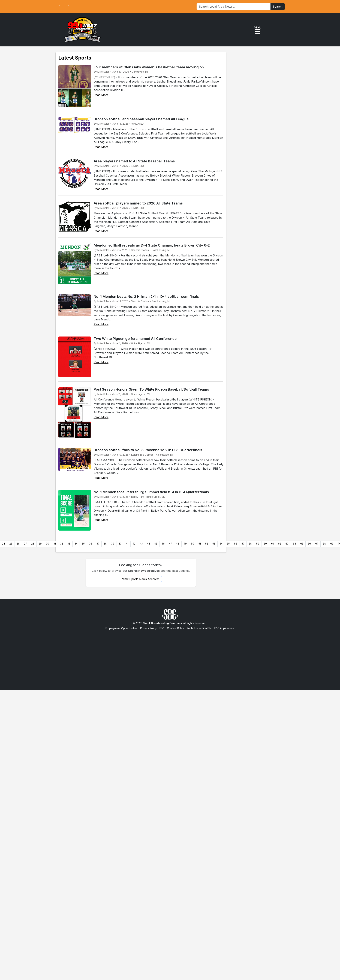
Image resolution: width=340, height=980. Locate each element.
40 (120, 544)
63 (287, 544)
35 (83, 544)
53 (214, 544)
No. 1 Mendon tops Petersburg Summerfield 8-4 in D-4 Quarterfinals (151, 492)
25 (11, 544)
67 (317, 544)
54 (221, 544)
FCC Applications (224, 628)
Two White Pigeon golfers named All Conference (135, 339)
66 (309, 544)
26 (18, 544)
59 (258, 544)
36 (91, 544)
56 (236, 544)
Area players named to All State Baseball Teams (134, 161)
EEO (162, 628)
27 (25, 544)
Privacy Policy (148, 628)
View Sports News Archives (141, 579)
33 (69, 544)
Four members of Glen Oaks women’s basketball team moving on (149, 67)
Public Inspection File (199, 628)
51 (200, 544)
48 (178, 544)
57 (243, 544)
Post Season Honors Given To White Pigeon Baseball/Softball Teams (151, 389)
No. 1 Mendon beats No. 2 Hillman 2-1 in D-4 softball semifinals (146, 297)
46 (163, 544)
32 (62, 544)
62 (280, 544)
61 (272, 544)
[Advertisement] (170, 657)
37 (98, 544)
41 (127, 544)
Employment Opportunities (121, 628)
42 (134, 544)
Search (278, 7)
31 (55, 544)
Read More (101, 95)
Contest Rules (175, 628)
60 (265, 544)
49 (185, 544)
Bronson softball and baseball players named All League (141, 119)
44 (149, 544)
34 (76, 544)
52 (207, 544)
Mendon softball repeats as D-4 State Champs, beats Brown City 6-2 (152, 245)
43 (141, 544)
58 (250, 544)
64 (294, 544)
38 (105, 544)
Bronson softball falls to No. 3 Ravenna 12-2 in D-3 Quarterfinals (148, 450)
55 (228, 544)
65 (302, 544)
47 (170, 544)
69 (332, 544)
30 (48, 544)
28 (33, 544)
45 (156, 544)
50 (193, 544)
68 (324, 544)
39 (113, 544)
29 (40, 544)
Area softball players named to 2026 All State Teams (138, 203)
